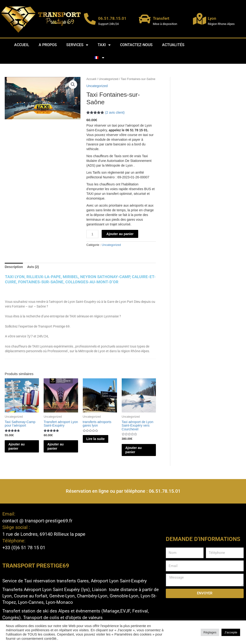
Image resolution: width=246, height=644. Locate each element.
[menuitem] (99, 58)
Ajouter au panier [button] (21, 447)
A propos (48, 45)
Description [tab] (14, 267)
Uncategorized (108, 79)
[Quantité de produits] (92, 234)
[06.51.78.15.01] (90, 19)
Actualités (173, 45)
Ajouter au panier (120, 234)
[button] (73, 84)
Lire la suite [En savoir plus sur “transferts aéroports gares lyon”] (97, 442)
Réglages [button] (210, 632)
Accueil (22, 45)
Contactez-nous (136, 45)
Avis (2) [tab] (33, 267)
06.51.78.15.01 (112, 18)
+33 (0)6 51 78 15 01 (24, 547)
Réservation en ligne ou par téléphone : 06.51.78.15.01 (123, 492)
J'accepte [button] (231, 632)
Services (77, 45)
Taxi (104, 45)
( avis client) (115, 112)
